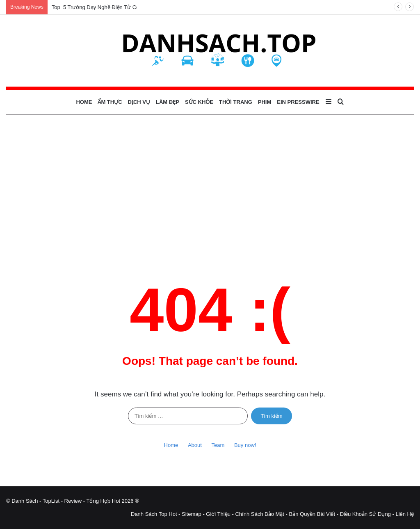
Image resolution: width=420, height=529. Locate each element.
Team (218, 445)
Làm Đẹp (168, 102)
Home (84, 102)
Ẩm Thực (110, 102)
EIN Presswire (298, 102)
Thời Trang (236, 102)
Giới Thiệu (218, 514)
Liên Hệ (405, 514)
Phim (265, 102)
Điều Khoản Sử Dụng (365, 514)
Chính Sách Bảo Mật (260, 514)
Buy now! (245, 445)
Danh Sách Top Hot (154, 514)
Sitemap (192, 514)
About (195, 445)
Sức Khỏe (199, 102)
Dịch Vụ (139, 102)
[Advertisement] (210, 185)
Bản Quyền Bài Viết (312, 514)
